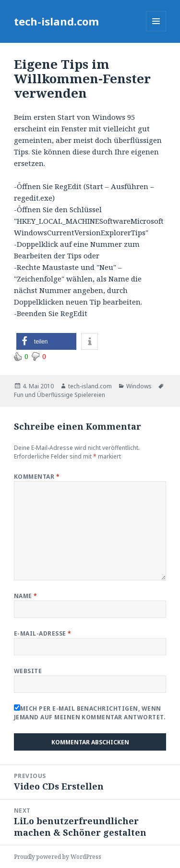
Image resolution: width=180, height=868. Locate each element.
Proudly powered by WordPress (58, 857)
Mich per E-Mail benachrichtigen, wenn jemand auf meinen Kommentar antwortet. (90, 713)
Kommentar (37, 477)
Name (26, 596)
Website (28, 671)
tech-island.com (56, 21)
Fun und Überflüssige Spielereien (60, 395)
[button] (46, 341)
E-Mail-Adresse (43, 633)
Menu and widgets (156, 31)
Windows (139, 386)
